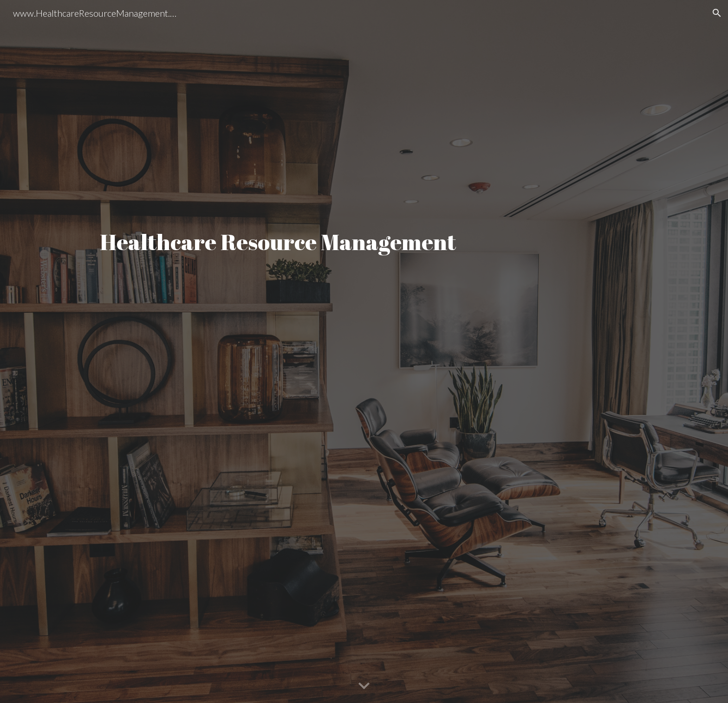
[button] (717, 13)
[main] (364, 352)
